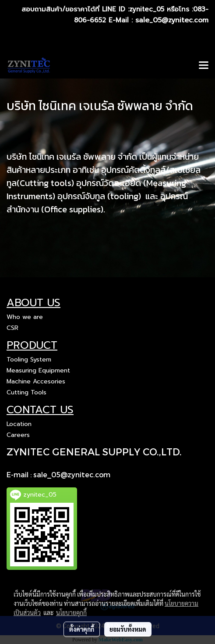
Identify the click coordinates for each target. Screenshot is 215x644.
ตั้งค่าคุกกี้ (82, 629)
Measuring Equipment (38, 370)
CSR (12, 328)
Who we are (25, 317)
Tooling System (29, 360)
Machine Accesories (36, 381)
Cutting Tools (26, 392)
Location (19, 424)
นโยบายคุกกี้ (71, 612)
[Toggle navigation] (204, 66)
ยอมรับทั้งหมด (128, 629)
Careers (18, 435)
